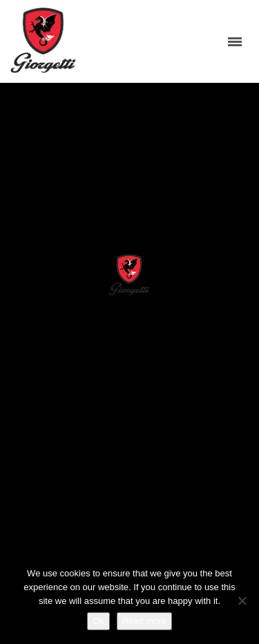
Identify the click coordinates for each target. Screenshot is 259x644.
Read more (144, 621)
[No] (242, 601)
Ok (98, 621)
